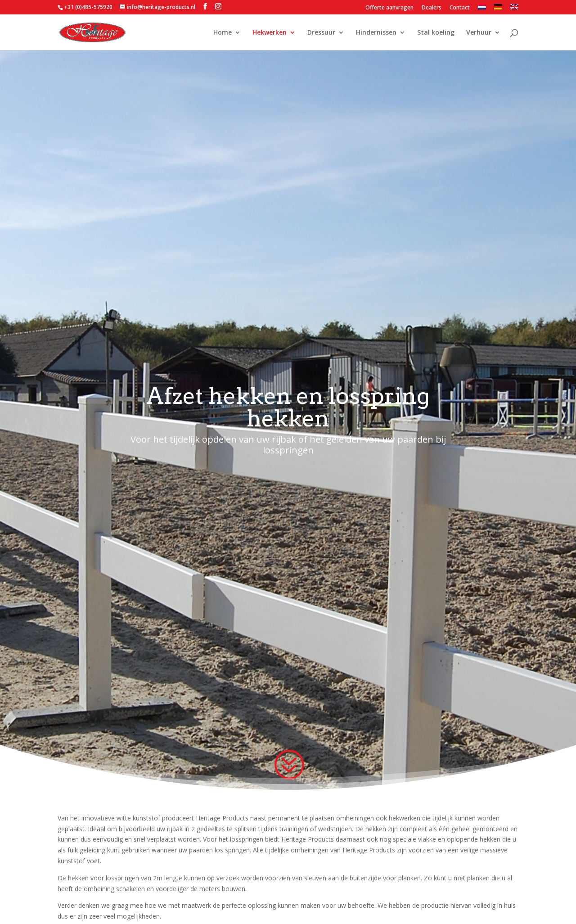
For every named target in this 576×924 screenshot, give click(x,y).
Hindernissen (376, 33)
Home (223, 33)
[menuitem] (482, 9)
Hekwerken (270, 33)
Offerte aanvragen (389, 8)
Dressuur (321, 33)
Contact (460, 8)
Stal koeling (436, 33)
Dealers (432, 8)
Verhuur (479, 33)
